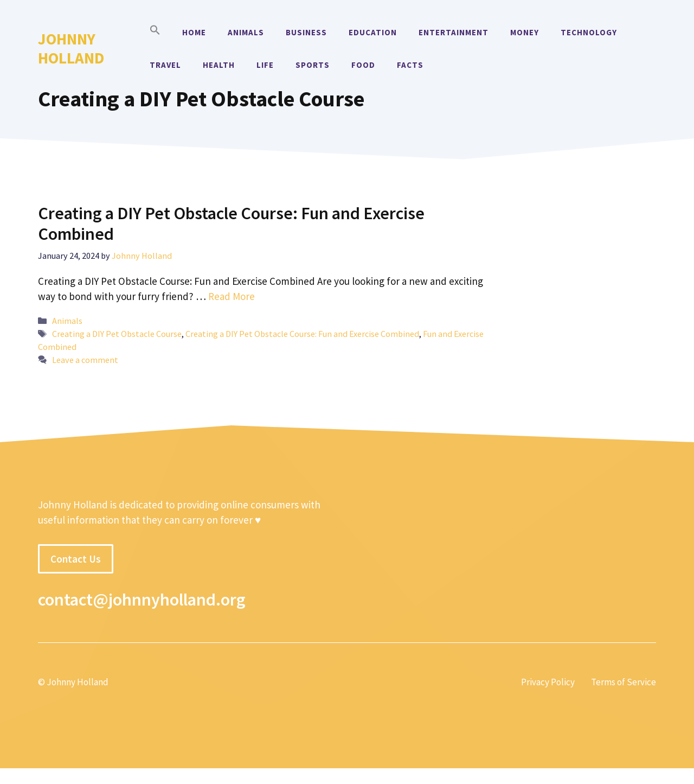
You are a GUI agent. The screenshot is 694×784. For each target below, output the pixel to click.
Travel (165, 65)
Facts (410, 65)
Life (265, 65)
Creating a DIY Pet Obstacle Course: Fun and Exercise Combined (231, 224)
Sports (313, 65)
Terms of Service (624, 682)
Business (306, 32)
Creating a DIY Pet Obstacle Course (117, 334)
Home (194, 32)
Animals (246, 32)
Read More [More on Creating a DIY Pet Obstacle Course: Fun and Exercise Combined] (232, 296)
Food (363, 65)
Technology (589, 32)
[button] (155, 33)
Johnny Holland (71, 48)
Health (219, 65)
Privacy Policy (548, 682)
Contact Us (76, 559)
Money (525, 32)
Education (373, 32)
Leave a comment (85, 360)
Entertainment (454, 32)
